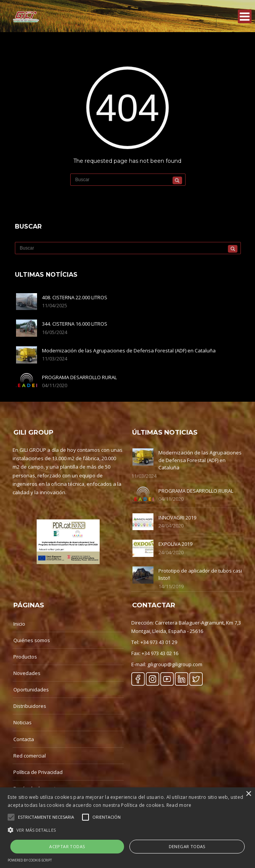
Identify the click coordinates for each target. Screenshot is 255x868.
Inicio (19, 624)
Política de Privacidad (38, 772)
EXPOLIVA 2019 (175, 544)
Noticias (23, 722)
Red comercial (30, 756)
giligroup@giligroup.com (175, 664)
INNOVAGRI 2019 (177, 518)
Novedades (27, 673)
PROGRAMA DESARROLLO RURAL (79, 377)
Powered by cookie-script (30, 860)
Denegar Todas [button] (187, 846)
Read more (179, 805)
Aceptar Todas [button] (67, 846)
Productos (25, 657)
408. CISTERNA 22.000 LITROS (75, 297)
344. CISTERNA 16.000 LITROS (75, 324)
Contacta (24, 739)
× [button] (248, 794)
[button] (127, 830)
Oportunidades (31, 690)
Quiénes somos (32, 640)
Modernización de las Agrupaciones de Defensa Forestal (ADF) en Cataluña (129, 350)
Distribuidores (30, 706)
